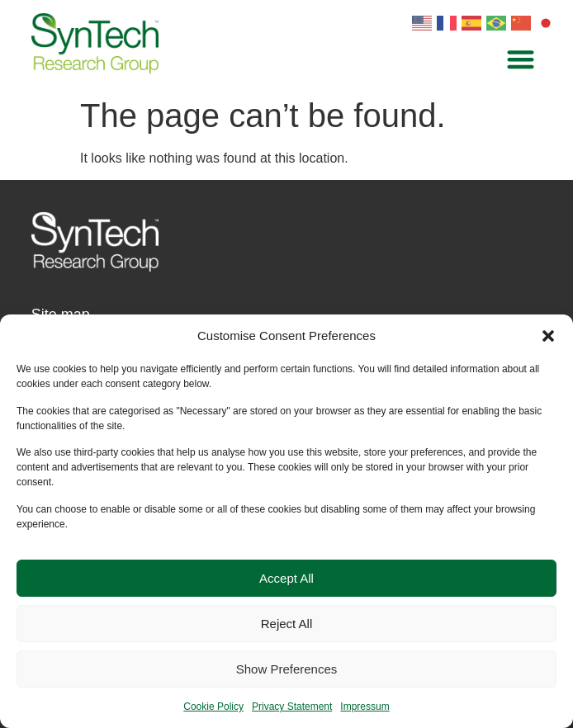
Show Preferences (287, 669)
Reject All (287, 624)
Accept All (286, 578)
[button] (548, 336)
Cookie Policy (213, 707)
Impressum (365, 707)
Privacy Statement (292, 707)
